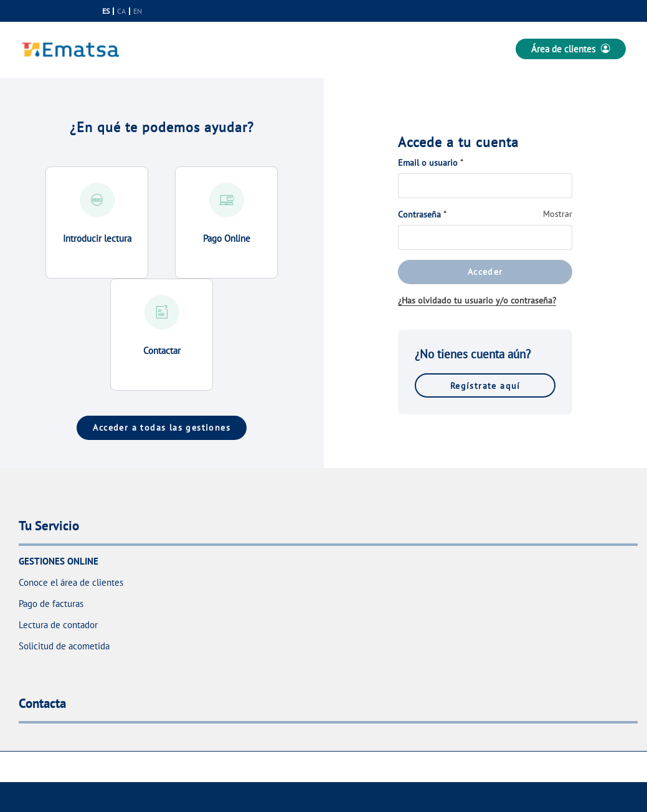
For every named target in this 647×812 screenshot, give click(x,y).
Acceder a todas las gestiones (162, 427)
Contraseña (419, 214)
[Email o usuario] (485, 186)
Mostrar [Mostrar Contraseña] (558, 214)
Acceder (485, 271)
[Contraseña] (485, 237)
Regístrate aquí (485, 385)
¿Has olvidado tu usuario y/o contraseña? (477, 300)
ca (121, 11)
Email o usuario (428, 163)
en (138, 11)
